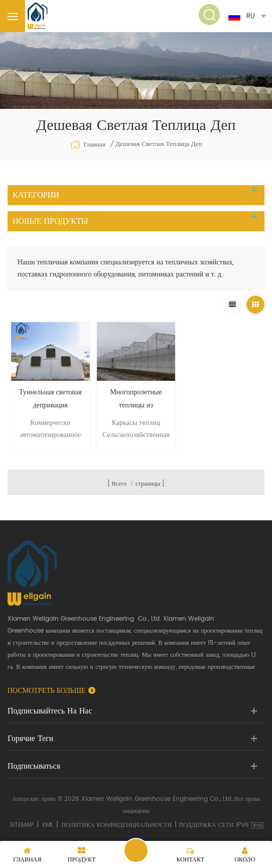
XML (47, 825)
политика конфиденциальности (116, 825)
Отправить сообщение (136, 850)
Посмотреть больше (46, 691)
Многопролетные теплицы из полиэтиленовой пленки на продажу (136, 399)
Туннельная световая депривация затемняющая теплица (50, 399)
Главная (88, 144)
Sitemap (22, 825)
